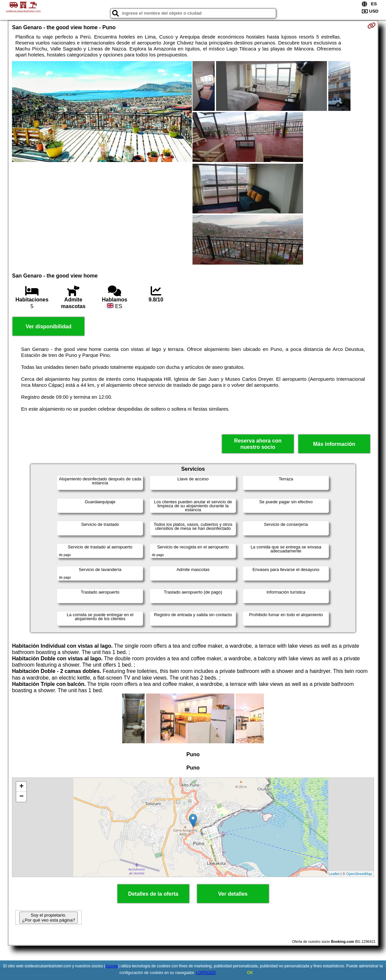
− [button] (21, 797)
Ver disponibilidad (48, 327)
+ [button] (21, 787)
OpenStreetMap (359, 874)
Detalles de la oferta (153, 894)
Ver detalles (233, 894)
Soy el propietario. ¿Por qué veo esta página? (48, 918)
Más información (334, 444)
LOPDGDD (206, 973)
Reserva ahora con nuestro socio (258, 444)
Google (112, 966)
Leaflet (334, 874)
